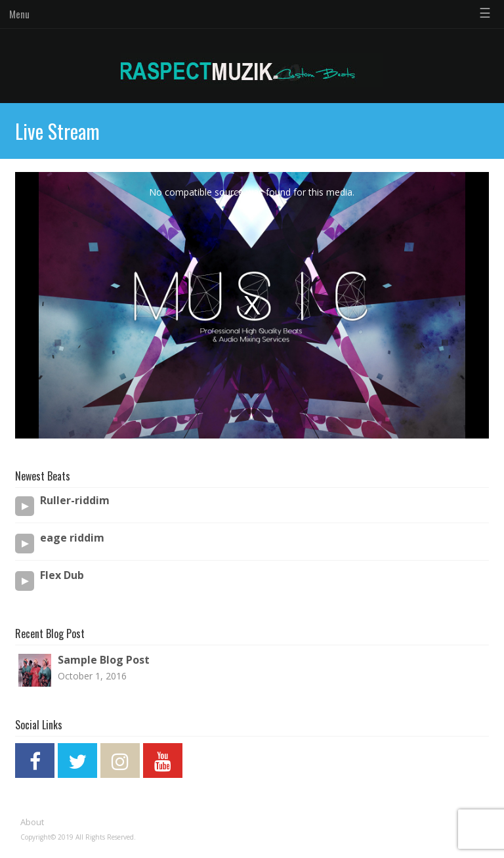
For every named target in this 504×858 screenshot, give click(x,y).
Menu (19, 14)
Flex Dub (62, 575)
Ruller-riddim (75, 501)
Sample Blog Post (104, 660)
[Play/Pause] (25, 506)
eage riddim (72, 538)
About (32, 822)
